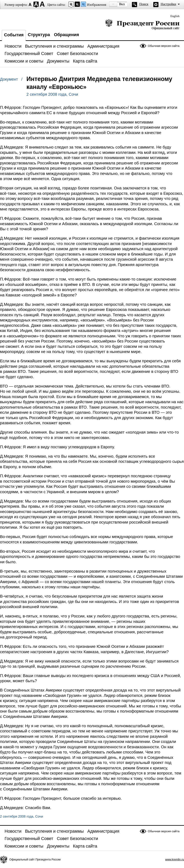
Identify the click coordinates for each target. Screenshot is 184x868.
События (14, 35)
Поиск (144, 4)
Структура (39, 35)
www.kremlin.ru (175, 859)
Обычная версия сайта (164, 46)
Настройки (168, 4)
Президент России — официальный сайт (142, 24)
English (175, 16)
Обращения (66, 35)
